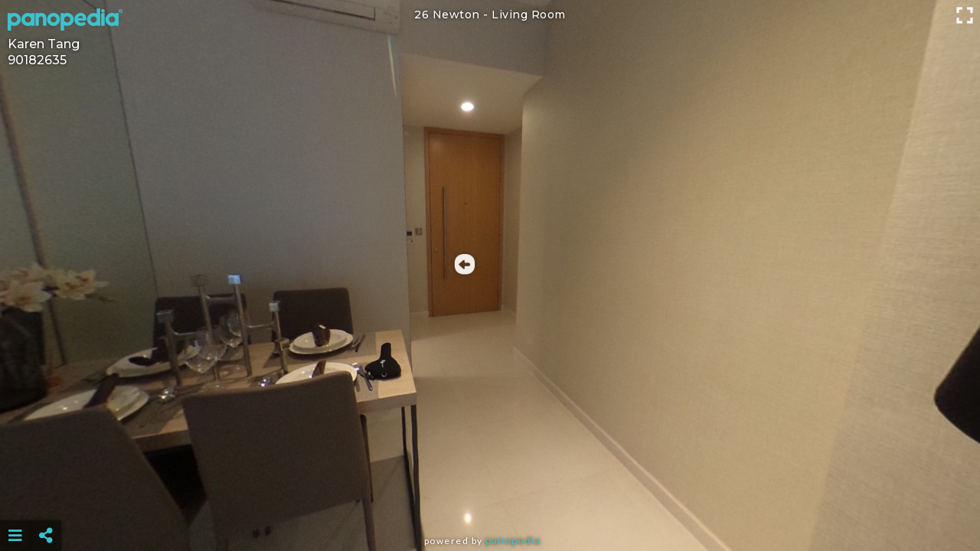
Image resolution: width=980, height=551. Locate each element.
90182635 (37, 60)
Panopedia (513, 541)
